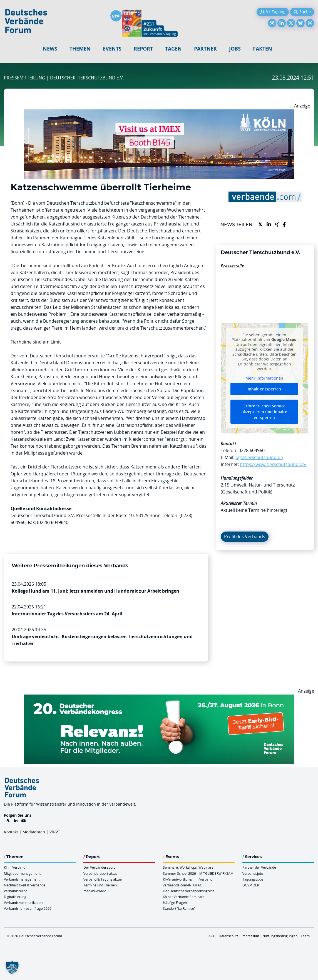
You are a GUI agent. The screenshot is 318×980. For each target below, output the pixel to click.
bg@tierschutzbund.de (259, 457)
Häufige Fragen (175, 903)
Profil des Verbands (245, 537)
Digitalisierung (15, 897)
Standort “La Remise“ (179, 908)
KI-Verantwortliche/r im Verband (188, 879)
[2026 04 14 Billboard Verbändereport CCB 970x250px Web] (159, 113)
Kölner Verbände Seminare (184, 897)
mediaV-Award (95, 891)
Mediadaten (34, 832)
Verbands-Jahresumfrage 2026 (28, 908)
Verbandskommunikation (23, 903)
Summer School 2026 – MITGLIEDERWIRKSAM (198, 873)
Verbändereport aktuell (101, 873)
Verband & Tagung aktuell (103, 879)
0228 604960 (252, 450)
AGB (212, 936)
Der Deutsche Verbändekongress (189, 891)
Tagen (173, 49)
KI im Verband (15, 867)
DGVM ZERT (252, 885)
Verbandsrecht (15, 891)
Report (143, 49)
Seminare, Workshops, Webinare (188, 867)
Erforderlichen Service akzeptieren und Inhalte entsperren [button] (264, 412)
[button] (12, 968)
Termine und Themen (100, 885)
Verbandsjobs (253, 873)
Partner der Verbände (259, 867)
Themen (80, 49)
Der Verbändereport (99, 867)
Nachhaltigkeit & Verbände (25, 885)
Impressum (250, 936)
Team (305, 936)
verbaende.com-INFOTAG (183, 885)
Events (112, 49)
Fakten (263, 49)
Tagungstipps (253, 879)
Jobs (235, 49)
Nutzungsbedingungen (280, 936)
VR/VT (55, 832)
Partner (205, 49)
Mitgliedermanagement (22, 873)
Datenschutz (228, 936)
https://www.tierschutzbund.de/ (273, 464)
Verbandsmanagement (22, 879)
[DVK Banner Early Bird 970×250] (159, 698)
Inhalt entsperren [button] (264, 389)
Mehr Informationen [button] (264, 378)
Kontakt (11, 832)
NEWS (50, 49)
